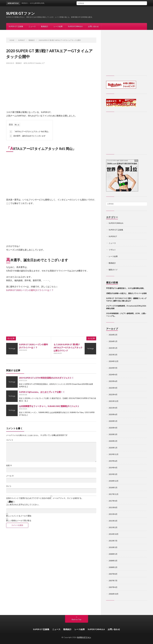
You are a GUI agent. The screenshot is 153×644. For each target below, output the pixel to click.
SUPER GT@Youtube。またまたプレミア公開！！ (42, 392)
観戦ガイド (113, 270)
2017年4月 (113, 501)
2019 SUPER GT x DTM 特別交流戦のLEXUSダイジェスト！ (46, 378)
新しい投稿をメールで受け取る (19, 521)
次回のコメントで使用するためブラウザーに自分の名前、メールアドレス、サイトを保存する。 (45, 498)
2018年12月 (114, 481)
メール (10, 476)
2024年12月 (114, 361)
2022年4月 (113, 394)
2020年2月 (113, 441)
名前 (9, 465)
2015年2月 (113, 527)
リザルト (112, 250)
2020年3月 (113, 434)
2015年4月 (113, 514)
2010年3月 (113, 547)
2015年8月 (113, 507)
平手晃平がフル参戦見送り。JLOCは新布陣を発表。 (126, 288)
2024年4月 (113, 375)
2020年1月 (113, 448)
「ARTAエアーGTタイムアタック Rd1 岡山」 (30, 132)
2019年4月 (113, 468)
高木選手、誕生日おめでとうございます (28, 136)
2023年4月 (113, 388)
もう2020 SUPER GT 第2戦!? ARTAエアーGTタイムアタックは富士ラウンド (68, 347)
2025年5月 (113, 348)
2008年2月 (113, 567)
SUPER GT (31, 63)
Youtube (38, 63)
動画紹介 (45, 26)
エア (43, 63)
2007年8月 (113, 574)
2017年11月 (114, 494)
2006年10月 (114, 594)
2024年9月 (113, 368)
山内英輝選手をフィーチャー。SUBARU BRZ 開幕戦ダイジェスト (49, 406)
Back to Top (76, 619)
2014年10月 (114, 534)
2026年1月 (113, 341)
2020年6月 (113, 414)
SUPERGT (113, 236)
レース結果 (58, 26)
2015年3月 (113, 521)
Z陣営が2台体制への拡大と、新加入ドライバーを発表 (126, 293)
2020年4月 (113, 428)
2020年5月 (113, 421)
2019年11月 (114, 454)
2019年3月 (113, 474)
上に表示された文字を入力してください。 (23, 505)
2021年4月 (113, 408)
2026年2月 (113, 335)
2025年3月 (113, 355)
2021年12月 (114, 401)
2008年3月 (113, 561)
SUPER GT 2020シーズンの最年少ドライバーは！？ (30, 290)
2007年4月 (113, 587)
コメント (10, 440)
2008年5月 (113, 554)
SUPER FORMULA (75, 26)
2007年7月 (113, 581)
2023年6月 (113, 381)
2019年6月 (113, 461)
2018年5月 (113, 488)
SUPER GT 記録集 (16, 26)
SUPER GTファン (21, 13)
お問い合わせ (93, 26)
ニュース (32, 26)
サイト (9, 486)
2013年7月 (113, 541)
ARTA (25, 63)
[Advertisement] (51, 90)
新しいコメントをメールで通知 (19, 516)
